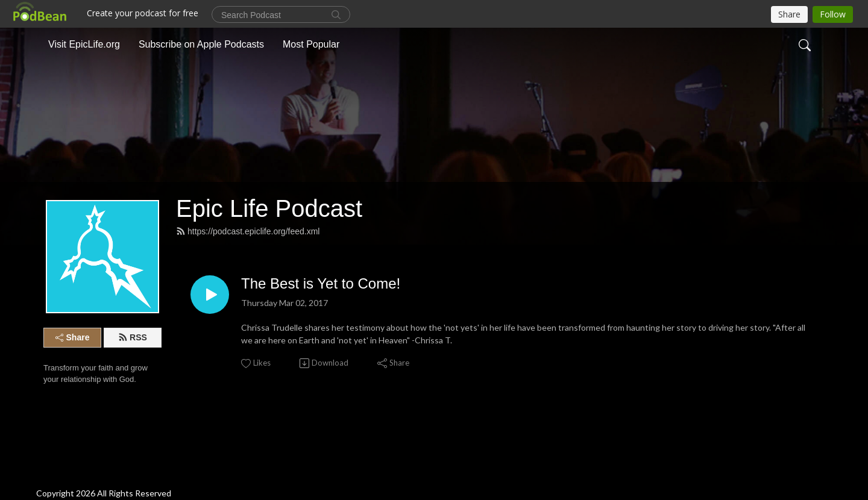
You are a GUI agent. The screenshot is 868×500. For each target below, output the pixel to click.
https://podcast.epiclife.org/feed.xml (248, 231)
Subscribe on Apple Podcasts (201, 44)
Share (73, 337)
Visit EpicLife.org (84, 44)
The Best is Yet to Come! (321, 283)
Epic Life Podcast (269, 208)
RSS (133, 337)
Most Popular (311, 44)
